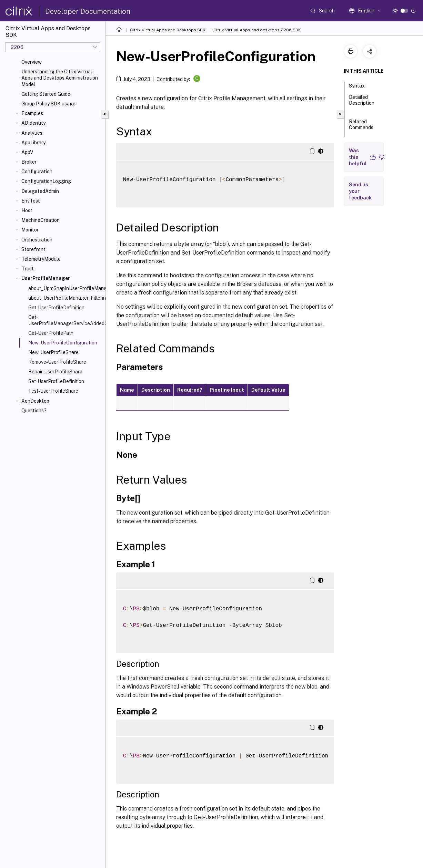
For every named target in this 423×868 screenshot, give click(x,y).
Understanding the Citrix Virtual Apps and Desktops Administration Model (60, 78)
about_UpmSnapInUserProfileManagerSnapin (66, 288)
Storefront (33, 249)
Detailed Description (362, 103)
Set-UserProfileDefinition (56, 381)
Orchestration (37, 240)
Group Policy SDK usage (48, 104)
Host (27, 210)
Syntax (361, 85)
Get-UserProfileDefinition (56, 308)
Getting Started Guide (46, 94)
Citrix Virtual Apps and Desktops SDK (168, 30)
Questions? (34, 411)
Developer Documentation (88, 11)
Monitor (30, 230)
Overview (32, 62)
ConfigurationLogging (46, 181)
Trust (28, 269)
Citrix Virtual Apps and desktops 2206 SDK (257, 30)
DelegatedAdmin (40, 191)
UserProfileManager (46, 278)
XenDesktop (35, 401)
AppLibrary (33, 143)
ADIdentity (33, 123)
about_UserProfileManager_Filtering (66, 298)
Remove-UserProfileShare (57, 362)
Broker (29, 162)
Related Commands (361, 128)
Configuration (37, 172)
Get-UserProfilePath (51, 333)
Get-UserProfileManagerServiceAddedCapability (66, 320)
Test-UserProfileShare (53, 391)
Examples (32, 113)
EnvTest (31, 201)
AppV (27, 152)
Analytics (32, 133)
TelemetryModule (41, 259)
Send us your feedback (360, 191)
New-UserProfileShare (53, 352)
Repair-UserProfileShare (55, 372)
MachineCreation (41, 220)
